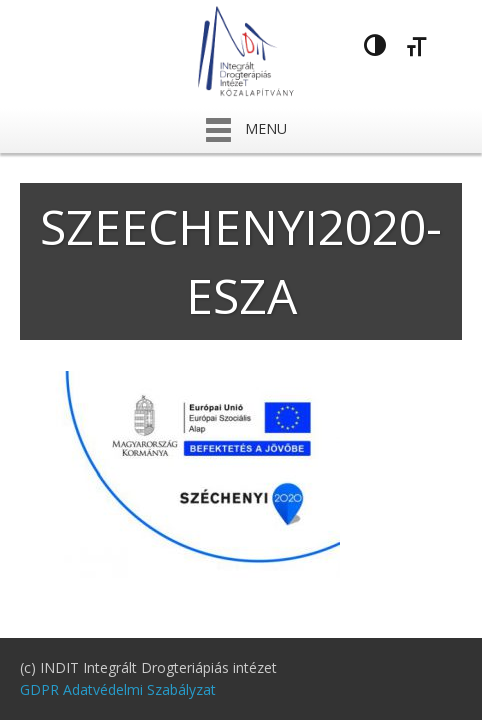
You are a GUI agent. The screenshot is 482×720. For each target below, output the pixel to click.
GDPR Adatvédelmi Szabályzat (118, 689)
